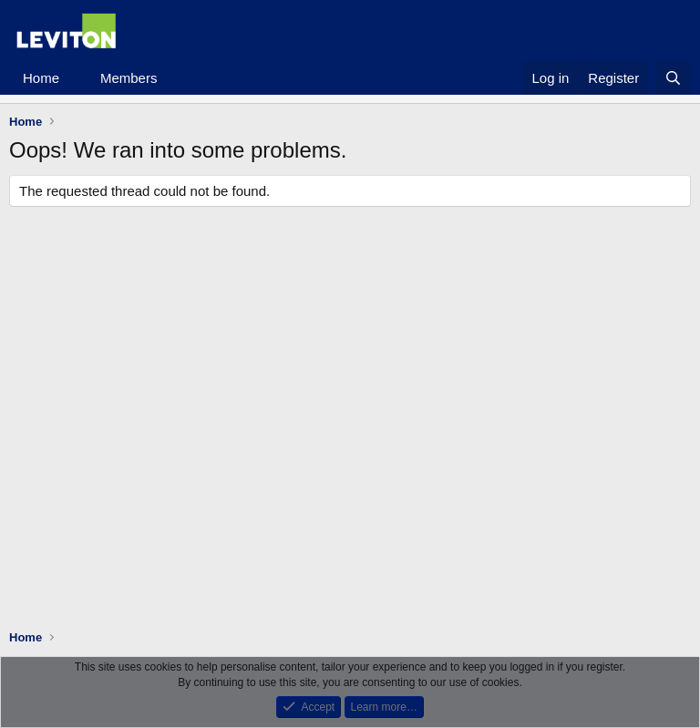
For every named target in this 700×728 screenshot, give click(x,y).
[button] (74, 78)
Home (41, 78)
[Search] (673, 78)
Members (129, 78)
